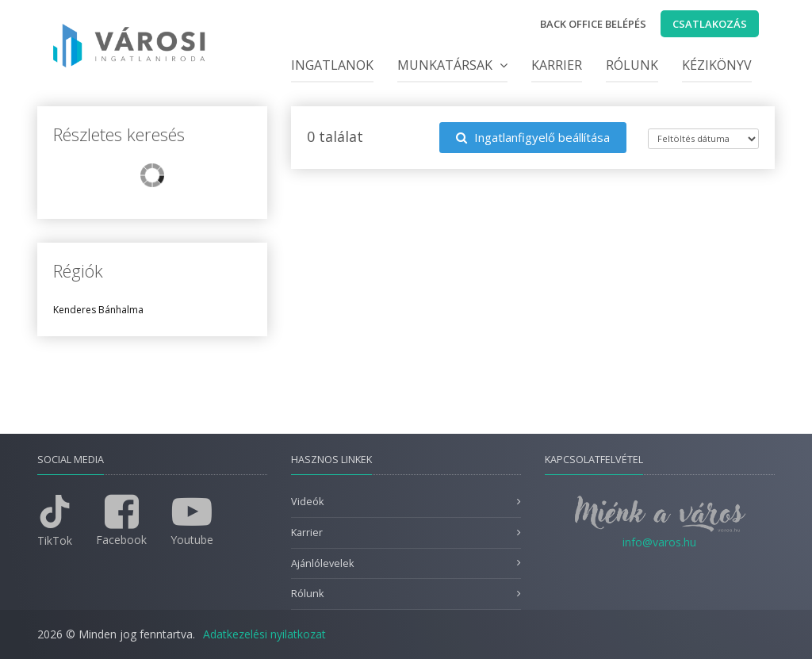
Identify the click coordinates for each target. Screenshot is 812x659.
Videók (307, 502)
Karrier (557, 65)
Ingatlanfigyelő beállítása (533, 137)
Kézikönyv (717, 65)
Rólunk (632, 65)
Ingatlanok (332, 65)
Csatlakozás (710, 24)
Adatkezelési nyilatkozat (264, 634)
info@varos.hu (659, 542)
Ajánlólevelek (322, 563)
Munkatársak (452, 65)
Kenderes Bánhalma (98, 310)
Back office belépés (593, 24)
